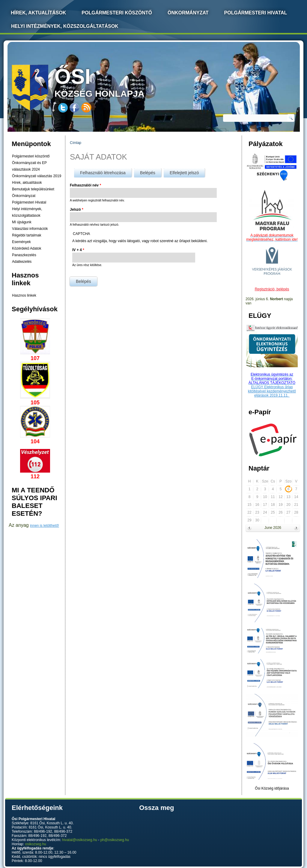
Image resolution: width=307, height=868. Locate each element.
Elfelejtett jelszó (184, 173)
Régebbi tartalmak (27, 235)
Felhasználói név (85, 185)
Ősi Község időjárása (272, 788)
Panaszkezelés (24, 255)
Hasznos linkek (24, 295)
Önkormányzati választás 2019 (37, 176)
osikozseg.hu (36, 844)
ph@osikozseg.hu (115, 840)
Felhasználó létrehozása (103, 173)
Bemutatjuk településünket (33, 189)
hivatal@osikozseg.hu (80, 840)
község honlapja (114, 82)
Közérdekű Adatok (27, 248)
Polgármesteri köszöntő (117, 13)
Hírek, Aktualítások (38, 13)
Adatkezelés (22, 262)
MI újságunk (22, 222)
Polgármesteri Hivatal (256, 13)
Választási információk (30, 229)
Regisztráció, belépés (272, 289)
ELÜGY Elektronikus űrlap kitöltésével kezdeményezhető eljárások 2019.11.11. (272, 391)
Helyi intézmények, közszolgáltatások (65, 26)
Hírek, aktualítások (27, 183)
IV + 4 (78, 250)
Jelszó (77, 210)
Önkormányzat (188, 13)
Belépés (151, 172)
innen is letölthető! (45, 526)
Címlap (76, 143)
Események (21, 242)
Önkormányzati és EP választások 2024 (29, 166)
